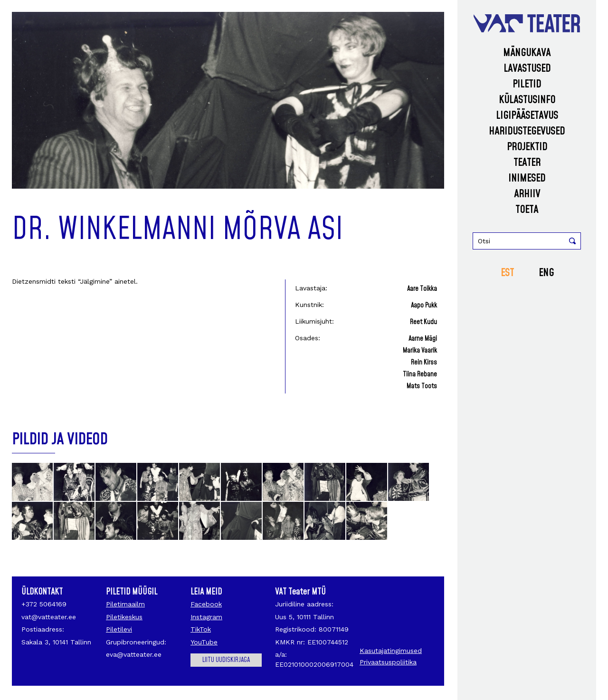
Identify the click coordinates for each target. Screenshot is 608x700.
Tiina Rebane (420, 374)
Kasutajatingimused (391, 651)
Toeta (527, 210)
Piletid (527, 84)
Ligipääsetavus (527, 116)
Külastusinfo (527, 100)
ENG (546, 273)
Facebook (206, 604)
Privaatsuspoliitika (388, 662)
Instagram (206, 617)
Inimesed (527, 178)
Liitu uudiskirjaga (226, 660)
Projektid (527, 147)
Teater (527, 163)
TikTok (201, 629)
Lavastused (527, 69)
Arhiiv (527, 194)
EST (507, 273)
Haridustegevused (527, 131)
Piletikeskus (124, 617)
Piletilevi (119, 629)
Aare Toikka (422, 289)
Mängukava (527, 53)
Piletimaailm (125, 604)
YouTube (204, 642)
